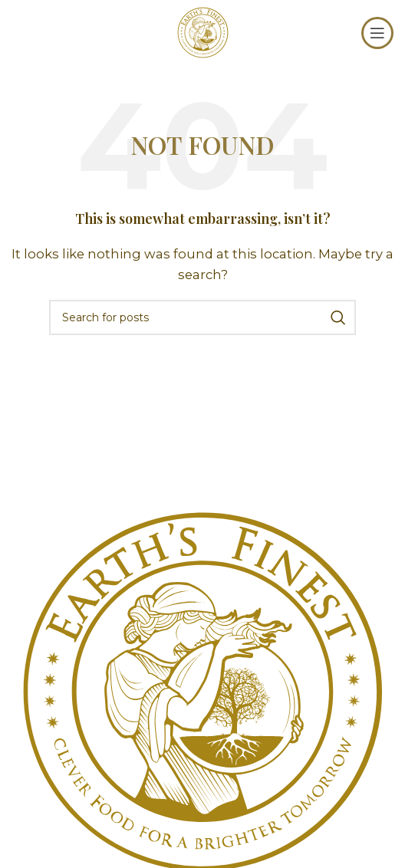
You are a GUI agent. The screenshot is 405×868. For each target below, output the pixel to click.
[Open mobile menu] (377, 33)
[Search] (202, 317)
